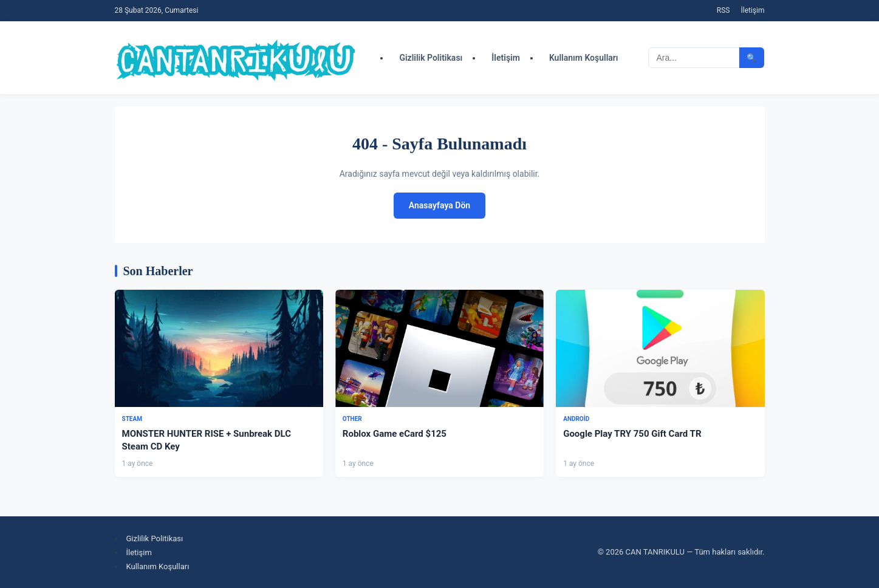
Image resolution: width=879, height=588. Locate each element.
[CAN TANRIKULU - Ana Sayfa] (236, 58)
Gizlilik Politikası (431, 58)
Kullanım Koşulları (584, 58)
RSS (723, 10)
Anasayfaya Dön (439, 205)
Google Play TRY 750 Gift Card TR (632, 434)
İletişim (752, 10)
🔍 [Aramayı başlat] (752, 58)
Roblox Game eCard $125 (395, 434)
